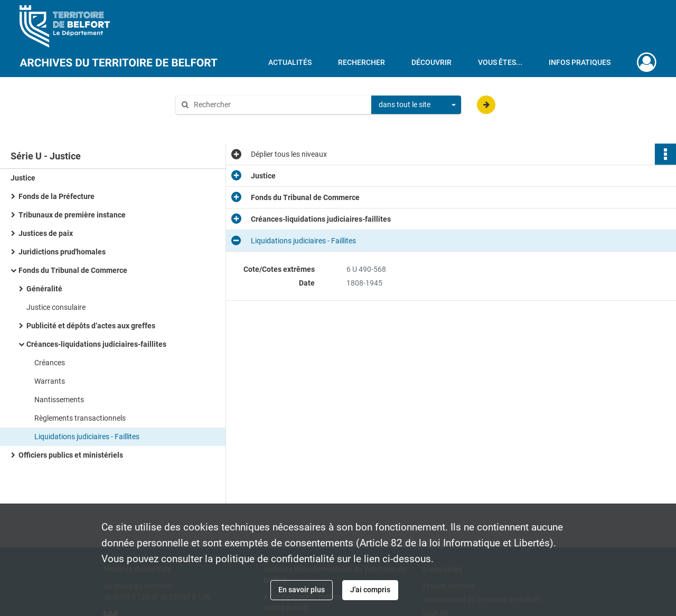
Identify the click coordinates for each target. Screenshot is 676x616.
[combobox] (416, 105)
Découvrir (431, 62)
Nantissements (59, 400)
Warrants (50, 381)
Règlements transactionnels (80, 418)
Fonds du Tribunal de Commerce (73, 270)
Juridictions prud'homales (62, 252)
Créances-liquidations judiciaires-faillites (96, 344)
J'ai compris (370, 590)
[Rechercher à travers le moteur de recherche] (279, 105)
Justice (23, 178)
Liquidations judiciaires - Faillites (87, 437)
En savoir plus (302, 590)
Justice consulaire (56, 307)
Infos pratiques (580, 62)
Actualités (290, 62)
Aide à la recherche (214, 122)
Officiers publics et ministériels (71, 455)
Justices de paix (46, 233)
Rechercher (362, 62)
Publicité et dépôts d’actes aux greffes (91, 326)
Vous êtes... (500, 62)
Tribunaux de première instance (72, 215)
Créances (50, 363)
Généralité (44, 289)
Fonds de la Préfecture (57, 196)
